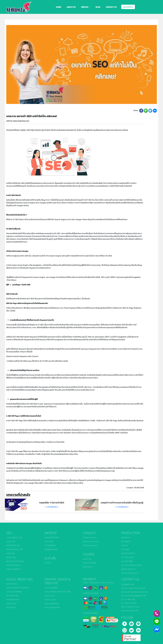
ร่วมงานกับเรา (128, 7)
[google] (131, 637)
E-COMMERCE (50, 545)
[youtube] (138, 629)
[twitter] (132, 629)
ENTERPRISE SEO (13, 545)
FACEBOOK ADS (12, 596)
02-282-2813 (130, 599)
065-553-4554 (131, 603)
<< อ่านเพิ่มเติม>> (52, 507)
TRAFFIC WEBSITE (13, 569)
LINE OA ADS (11, 603)
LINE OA (124, 545)
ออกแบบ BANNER (51, 588)
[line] (138, 623)
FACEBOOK (126, 538)
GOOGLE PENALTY (14, 565)
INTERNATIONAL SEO (15, 549)
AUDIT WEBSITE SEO (14, 538)
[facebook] (125, 623)
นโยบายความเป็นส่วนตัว (130, 610)
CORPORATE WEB (52, 538)
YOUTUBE (125, 549)
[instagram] (125, 629)
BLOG (98, 7)
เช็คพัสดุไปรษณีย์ (51, 549)
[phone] (157, 614)
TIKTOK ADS (11, 607)
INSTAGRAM (126, 541)
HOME (59, 7)
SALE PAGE (49, 541)
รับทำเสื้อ (48, 563)
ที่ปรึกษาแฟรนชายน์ (90, 545)
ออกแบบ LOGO (50, 600)
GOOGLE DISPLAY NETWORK (17, 588)
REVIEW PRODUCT (129, 569)
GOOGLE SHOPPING (14, 592)
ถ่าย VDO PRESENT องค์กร (131, 565)
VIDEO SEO (11, 553)
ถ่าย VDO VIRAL (127, 561)
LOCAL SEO (11, 541)
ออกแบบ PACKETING (52, 607)
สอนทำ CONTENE (90, 563)
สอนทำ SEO (87, 559)
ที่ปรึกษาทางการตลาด (91, 541)
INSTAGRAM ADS (13, 600)
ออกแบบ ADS (50, 596)
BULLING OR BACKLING (15, 561)
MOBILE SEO (11, 557)
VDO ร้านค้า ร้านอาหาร (130, 573)
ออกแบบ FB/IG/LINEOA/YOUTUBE (58, 592)
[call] (132, 623)
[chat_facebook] (157, 629)
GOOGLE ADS (12, 584)
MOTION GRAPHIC (128, 553)
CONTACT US (111, 7)
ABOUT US (71, 7)
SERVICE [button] (85, 7)
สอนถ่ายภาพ (88, 567)
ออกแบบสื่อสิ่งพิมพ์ (52, 603)
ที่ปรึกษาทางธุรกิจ (89, 538)
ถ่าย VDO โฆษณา (128, 557)
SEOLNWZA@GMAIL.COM (136, 596)
